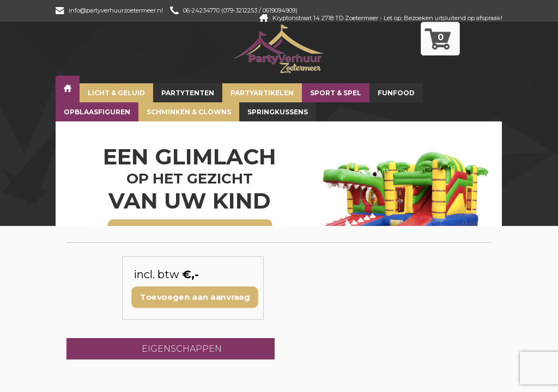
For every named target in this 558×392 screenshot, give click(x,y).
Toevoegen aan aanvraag (195, 297)
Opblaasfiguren (97, 112)
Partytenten (188, 93)
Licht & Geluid (116, 93)
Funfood (396, 93)
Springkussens (278, 112)
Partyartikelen (262, 93)
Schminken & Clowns (189, 112)
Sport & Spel (336, 93)
